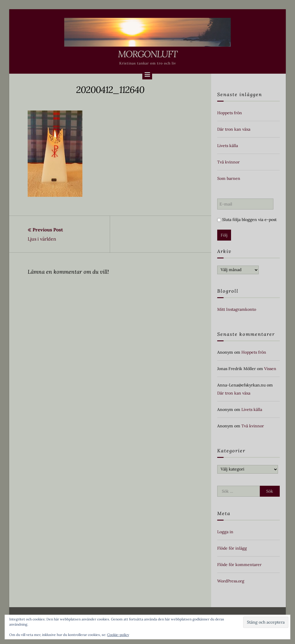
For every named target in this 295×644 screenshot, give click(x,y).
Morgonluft (147, 54)
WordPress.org (231, 581)
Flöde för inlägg (232, 548)
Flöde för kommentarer (239, 565)
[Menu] (147, 75)
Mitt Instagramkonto (237, 309)
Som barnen (229, 178)
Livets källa (228, 146)
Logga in (225, 532)
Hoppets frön (230, 113)
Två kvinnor (228, 162)
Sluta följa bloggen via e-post (247, 220)
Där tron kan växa (234, 129)
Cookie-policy (118, 635)
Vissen (270, 369)
